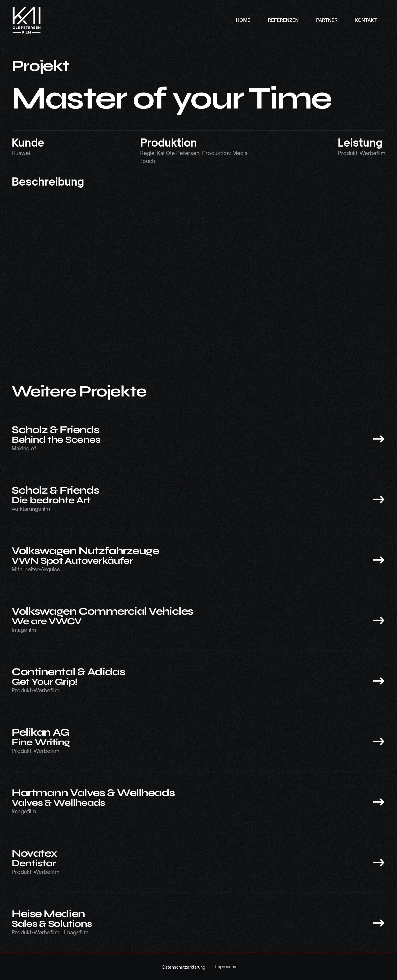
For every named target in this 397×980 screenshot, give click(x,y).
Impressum (226, 967)
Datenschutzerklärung (184, 967)
